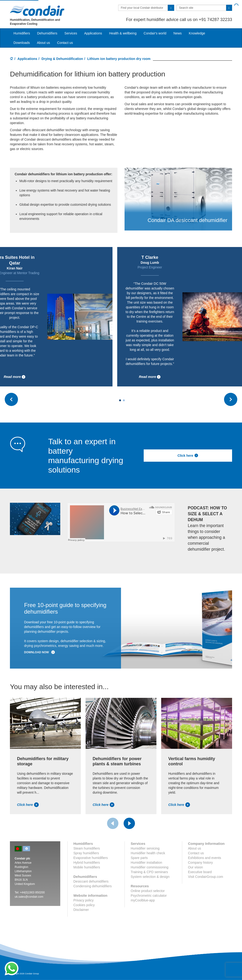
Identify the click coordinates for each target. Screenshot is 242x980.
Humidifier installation (146, 863)
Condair (37, 11)
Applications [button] (93, 33)
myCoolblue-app (143, 900)
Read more (15, 377)
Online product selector (148, 891)
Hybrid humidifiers (87, 863)
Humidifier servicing (145, 848)
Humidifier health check (148, 853)
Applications (27, 59)
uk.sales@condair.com (29, 897)
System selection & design (150, 877)
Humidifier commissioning (150, 867)
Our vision (196, 867)
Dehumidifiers (47, 33)
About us (43, 43)
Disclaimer (81, 910)
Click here (188, 456)
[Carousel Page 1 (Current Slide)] (120, 400)
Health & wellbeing (123, 33)
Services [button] (71, 33)
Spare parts (139, 858)
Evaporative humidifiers (91, 858)
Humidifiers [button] (22, 33)
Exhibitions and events (205, 858)
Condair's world (155, 33)
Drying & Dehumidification (62, 59)
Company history (201, 863)
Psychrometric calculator (149, 896)
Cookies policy (84, 905)
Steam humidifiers (87, 848)
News (178, 33)
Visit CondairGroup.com (206, 877)
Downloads (22, 43)
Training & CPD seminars (149, 872)
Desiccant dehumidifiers (91, 881)
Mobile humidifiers (87, 867)
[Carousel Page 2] (124, 400)
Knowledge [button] (197, 33)
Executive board (200, 872)
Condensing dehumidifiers (93, 886)
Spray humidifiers (86, 853)
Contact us (65, 43)
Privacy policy (84, 900)
